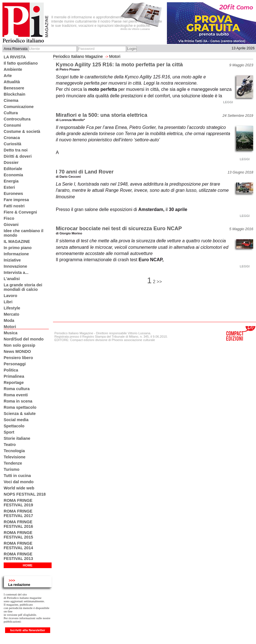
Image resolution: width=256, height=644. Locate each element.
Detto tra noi (16, 150)
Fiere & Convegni (20, 212)
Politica (11, 370)
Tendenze (13, 463)
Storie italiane (17, 438)
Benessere (14, 88)
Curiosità (12, 144)
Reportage (14, 383)
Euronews (13, 194)
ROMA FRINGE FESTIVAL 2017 (18, 513)
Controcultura (17, 119)
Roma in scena (18, 401)
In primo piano (18, 248)
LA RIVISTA (15, 57)
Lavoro (10, 296)
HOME (28, 565)
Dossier (11, 162)
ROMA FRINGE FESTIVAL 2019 (18, 503)
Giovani (11, 225)
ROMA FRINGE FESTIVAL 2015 (18, 535)
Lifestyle (12, 308)
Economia (13, 175)
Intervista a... (16, 272)
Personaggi (15, 364)
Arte (8, 76)
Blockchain (15, 94)
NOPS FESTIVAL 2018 (25, 494)
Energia (11, 181)
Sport (9, 432)
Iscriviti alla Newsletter (28, 630)
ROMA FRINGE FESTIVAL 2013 (18, 556)
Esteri (9, 187)
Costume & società (22, 131)
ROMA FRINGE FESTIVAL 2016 (18, 524)
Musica (11, 333)
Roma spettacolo (20, 407)
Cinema (11, 100)
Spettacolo (14, 426)
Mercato (11, 314)
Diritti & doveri (18, 156)
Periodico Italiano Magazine (78, 56)
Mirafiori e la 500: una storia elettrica (101, 115)
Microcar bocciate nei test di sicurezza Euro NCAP (119, 228)
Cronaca (12, 138)
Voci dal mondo (19, 482)
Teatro (10, 445)
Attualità (12, 82)
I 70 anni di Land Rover (85, 172)
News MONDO (17, 351)
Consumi (12, 125)
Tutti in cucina (17, 476)
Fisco (9, 218)
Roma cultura (17, 389)
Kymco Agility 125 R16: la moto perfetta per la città (119, 64)
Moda (9, 320)
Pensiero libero (18, 358)
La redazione (19, 585)
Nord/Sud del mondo (24, 339)
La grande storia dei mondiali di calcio (23, 287)
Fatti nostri (14, 206)
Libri (8, 302)
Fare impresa (16, 200)
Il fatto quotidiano (21, 63)
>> (159, 282)
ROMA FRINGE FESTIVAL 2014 (18, 546)
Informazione (16, 254)
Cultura (11, 113)
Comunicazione (19, 107)
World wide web (19, 488)
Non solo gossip (19, 345)
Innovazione (15, 266)
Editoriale (13, 169)
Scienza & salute (20, 414)
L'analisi (12, 279)
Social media (16, 420)
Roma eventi (16, 395)
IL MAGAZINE (17, 241)
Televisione (15, 457)
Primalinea (14, 376)
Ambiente (13, 69)
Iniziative (12, 260)
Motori (10, 327)
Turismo (12, 469)
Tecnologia (14, 451)
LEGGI (228, 102)
